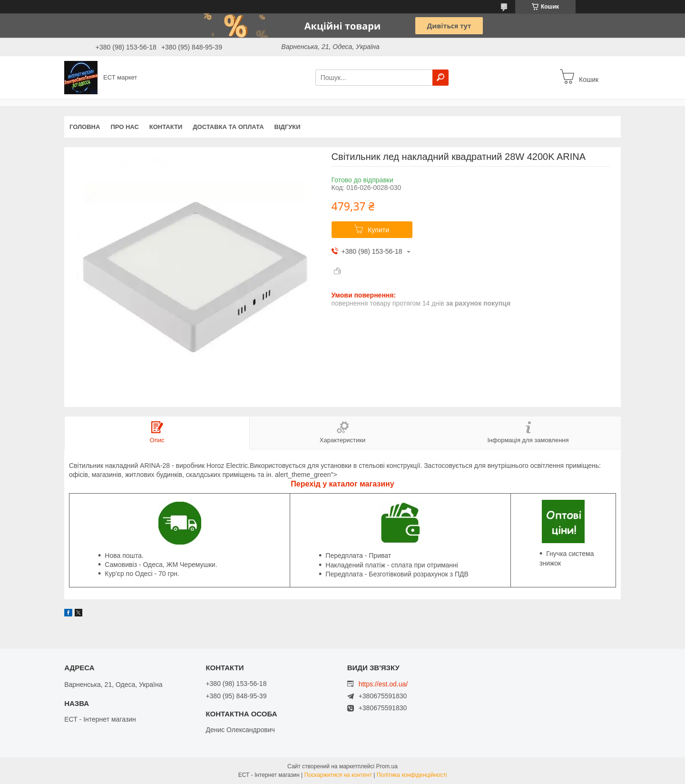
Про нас (124, 127)
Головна (85, 127)
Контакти (166, 127)
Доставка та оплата (228, 127)
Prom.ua (387, 766)
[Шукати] (440, 78)
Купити (378, 230)
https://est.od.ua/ (383, 684)
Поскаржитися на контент (338, 775)
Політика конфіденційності (412, 775)
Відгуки (288, 127)
